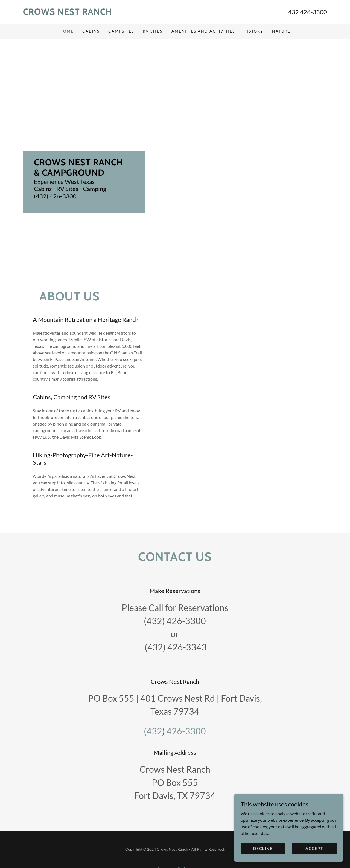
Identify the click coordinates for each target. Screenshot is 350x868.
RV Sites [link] (153, 31)
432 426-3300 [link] (308, 12)
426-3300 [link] (186, 731)
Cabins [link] (91, 31)
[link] (99, 13)
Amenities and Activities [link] (203, 31)
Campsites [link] (121, 31)
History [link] (253, 31)
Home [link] (67, 31)
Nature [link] (281, 31)
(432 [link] (153, 731)
